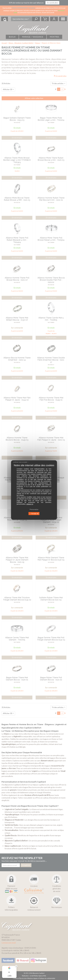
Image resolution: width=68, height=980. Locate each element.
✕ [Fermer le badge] (16, 966)
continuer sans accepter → (21, 462)
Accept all (34, 514)
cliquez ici (30, 504)
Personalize (34, 510)
